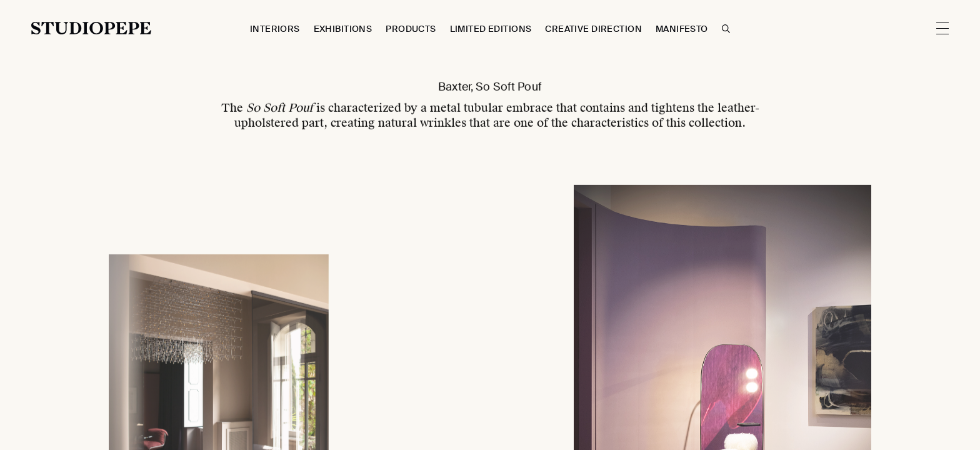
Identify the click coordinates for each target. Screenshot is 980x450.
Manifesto (682, 29)
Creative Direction (593, 29)
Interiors (275, 29)
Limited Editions (491, 29)
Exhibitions (343, 29)
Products (411, 29)
